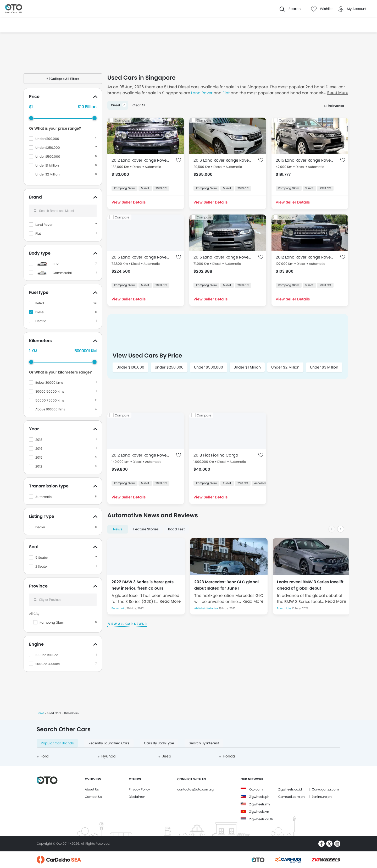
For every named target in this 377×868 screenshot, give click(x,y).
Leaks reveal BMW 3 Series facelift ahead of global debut (310, 585)
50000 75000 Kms (50, 400)
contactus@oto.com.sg (195, 789)
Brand (35, 197)
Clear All (139, 105)
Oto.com (256, 789)
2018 (39, 440)
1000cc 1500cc (47, 655)
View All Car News (126, 624)
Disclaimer (137, 797)
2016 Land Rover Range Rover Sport (222, 160)
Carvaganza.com (325, 789)
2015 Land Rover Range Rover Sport (305, 160)
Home (40, 713)
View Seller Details (129, 202)
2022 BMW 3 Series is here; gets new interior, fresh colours (143, 585)
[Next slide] (341, 529)
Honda (229, 756)
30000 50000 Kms (50, 391)
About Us (92, 789)
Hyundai (109, 756)
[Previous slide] (332, 529)
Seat (34, 547)
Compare (122, 120)
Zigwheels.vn (259, 812)
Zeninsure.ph (322, 797)
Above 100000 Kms (50, 409)
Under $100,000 (47, 139)
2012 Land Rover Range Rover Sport (140, 160)
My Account (357, 9)
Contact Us (93, 797)
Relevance (336, 106)
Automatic (43, 497)
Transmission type (49, 486)
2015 (39, 457)
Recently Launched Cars (109, 743)
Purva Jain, (119, 608)
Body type (40, 253)
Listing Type (42, 516)
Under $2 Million (48, 174)
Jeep (167, 756)
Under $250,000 (48, 148)
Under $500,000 (48, 156)
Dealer (40, 527)
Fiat (38, 234)
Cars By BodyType (159, 743)
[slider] (31, 118)
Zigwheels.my (260, 804)
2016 (39, 449)
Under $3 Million (324, 367)
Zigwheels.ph (259, 797)
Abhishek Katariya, (207, 608)
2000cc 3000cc (48, 664)
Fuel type (39, 292)
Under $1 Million (47, 165)
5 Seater (42, 557)
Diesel (40, 312)
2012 (39, 466)
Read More (170, 601)
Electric (41, 321)
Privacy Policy (139, 789)
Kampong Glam (52, 622)
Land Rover (44, 225)
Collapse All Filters (63, 79)
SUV (56, 264)
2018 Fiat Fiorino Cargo (216, 455)
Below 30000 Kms (49, 383)
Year (34, 429)
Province (38, 586)
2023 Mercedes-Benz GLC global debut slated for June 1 (226, 585)
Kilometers (40, 341)
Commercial (62, 273)
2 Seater (41, 566)
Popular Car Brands (57, 743)
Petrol (40, 303)
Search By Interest (204, 743)
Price (34, 97)
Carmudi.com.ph (292, 797)
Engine (36, 644)
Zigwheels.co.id (290, 789)
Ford (45, 756)
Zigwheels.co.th (261, 819)
